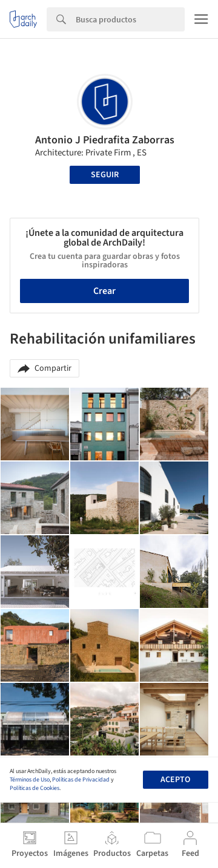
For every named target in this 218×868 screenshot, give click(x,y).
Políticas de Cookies (35, 788)
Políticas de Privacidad (81, 780)
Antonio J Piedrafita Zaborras (105, 140)
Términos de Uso (30, 780)
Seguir (105, 175)
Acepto (175, 780)
